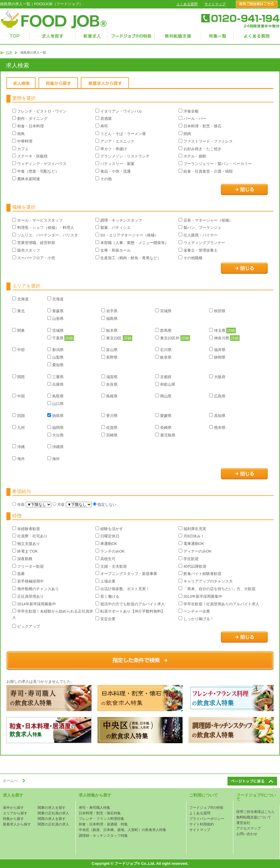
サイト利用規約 (202, 824)
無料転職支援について (254, 817)
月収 (59, 505)
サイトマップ (215, 4)
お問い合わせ (247, 834)
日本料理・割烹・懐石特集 (100, 813)
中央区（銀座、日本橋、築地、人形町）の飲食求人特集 (123, 830)
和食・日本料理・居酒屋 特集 (103, 824)
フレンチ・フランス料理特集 (101, 819)
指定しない (105, 505)
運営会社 (243, 823)
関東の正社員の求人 (53, 813)
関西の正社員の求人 (53, 824)
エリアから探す (15, 813)
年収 (19, 505)
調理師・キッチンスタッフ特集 (103, 836)
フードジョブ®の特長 (206, 808)
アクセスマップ (249, 828)
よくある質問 (187, 4)
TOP (9, 52)
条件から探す (13, 808)
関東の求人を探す (52, 808)
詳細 (231, 330)
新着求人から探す (17, 824)
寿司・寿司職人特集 (94, 808)
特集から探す (13, 819)
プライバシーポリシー (207, 819)
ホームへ (10, 781)
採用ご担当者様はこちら (256, 812)
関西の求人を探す (52, 819)
